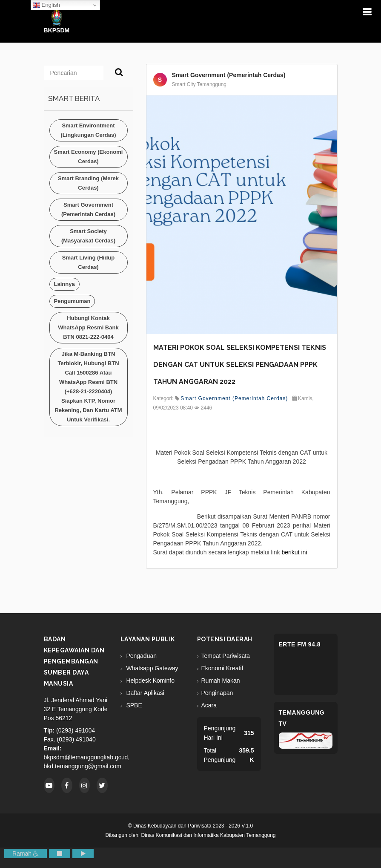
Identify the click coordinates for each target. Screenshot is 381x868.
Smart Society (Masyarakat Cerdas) (88, 236)
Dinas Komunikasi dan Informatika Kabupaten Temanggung (209, 835)
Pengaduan (141, 656)
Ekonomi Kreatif (222, 668)
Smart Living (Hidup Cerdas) (89, 262)
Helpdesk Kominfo (150, 681)
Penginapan (217, 693)
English (47, 5)
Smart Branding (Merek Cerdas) (88, 183)
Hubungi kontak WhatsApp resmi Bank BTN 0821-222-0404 (88, 327)
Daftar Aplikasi (145, 693)
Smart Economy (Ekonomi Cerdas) (89, 157)
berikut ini (294, 552)
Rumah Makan (221, 681)
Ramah (26, 854)
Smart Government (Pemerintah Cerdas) (88, 209)
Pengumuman (72, 301)
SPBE (133, 705)
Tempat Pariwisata (226, 656)
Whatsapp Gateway (152, 668)
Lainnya (64, 284)
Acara (209, 705)
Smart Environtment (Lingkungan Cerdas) (88, 130)
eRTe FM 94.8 (300, 644)
